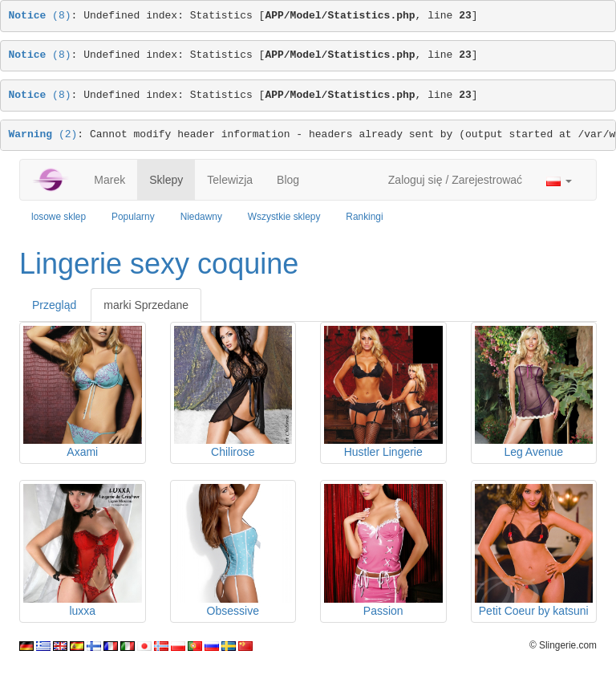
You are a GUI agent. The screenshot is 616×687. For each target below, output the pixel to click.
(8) (40, 16)
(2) (43, 134)
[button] (559, 180)
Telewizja (230, 180)
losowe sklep (59, 217)
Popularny (133, 217)
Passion (383, 611)
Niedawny (201, 217)
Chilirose (233, 452)
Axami (82, 452)
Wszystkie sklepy (284, 217)
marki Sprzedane (146, 305)
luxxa (82, 611)
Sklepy (166, 180)
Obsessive (233, 611)
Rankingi (364, 217)
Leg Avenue (533, 452)
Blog (288, 180)
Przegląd (54, 305)
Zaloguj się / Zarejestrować (455, 180)
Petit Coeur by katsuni (534, 611)
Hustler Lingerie (383, 452)
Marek (109, 180)
